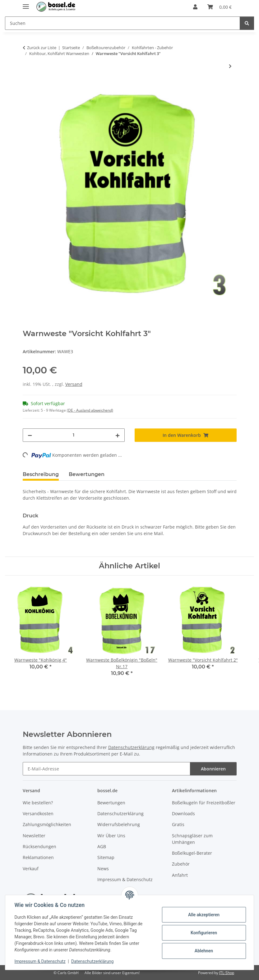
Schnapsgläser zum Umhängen (192, 839)
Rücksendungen (39, 846)
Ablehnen (203, 951)
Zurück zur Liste (42, 48)
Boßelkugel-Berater (192, 853)
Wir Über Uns (111, 836)
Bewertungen (111, 803)
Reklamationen (38, 857)
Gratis (178, 824)
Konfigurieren (203, 933)
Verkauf (31, 869)
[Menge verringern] (30, 435)
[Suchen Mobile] (123, 23)
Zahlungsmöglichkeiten (47, 824)
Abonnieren (213, 769)
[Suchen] (247, 23)
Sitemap (106, 857)
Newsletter (34, 836)
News (103, 869)
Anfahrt (180, 875)
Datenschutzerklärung (93, 961)
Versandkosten (38, 814)
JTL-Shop (227, 973)
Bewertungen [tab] (87, 474)
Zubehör (181, 864)
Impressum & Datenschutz (41, 961)
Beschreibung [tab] (41, 474)
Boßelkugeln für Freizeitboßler (204, 803)
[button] (195, 7)
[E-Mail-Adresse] (106, 769)
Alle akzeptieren (203, 915)
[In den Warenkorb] (28, 86)
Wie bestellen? (38, 803)
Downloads (183, 814)
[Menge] (74, 435)
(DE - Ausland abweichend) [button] (90, 410)
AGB (102, 846)
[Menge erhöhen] (118, 435)
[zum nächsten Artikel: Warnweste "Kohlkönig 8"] (230, 66)
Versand (74, 384)
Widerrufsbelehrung (119, 824)
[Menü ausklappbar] (26, 4)
